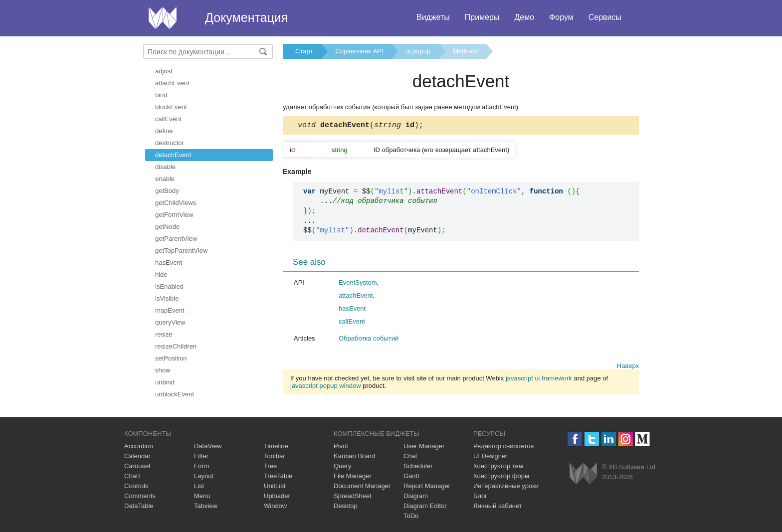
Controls (136, 486)
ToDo (411, 516)
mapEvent (170, 310)
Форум (561, 17)
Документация (246, 17)
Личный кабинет (498, 506)
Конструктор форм (501, 476)
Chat (410, 456)
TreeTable (278, 476)
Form (201, 466)
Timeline (276, 446)
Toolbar (275, 456)
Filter (201, 456)
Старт (304, 51)
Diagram (416, 496)
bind (161, 95)
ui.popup (418, 51)
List (199, 486)
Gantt (411, 476)
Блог (480, 496)
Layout (204, 476)
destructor (170, 143)
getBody (167, 191)
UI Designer (490, 456)
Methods (465, 51)
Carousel (137, 466)
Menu (202, 496)
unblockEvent (175, 394)
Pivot (341, 446)
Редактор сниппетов (503, 446)
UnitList (275, 486)
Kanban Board (354, 456)
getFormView (174, 215)
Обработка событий (369, 340)
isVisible (167, 298)
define (164, 131)
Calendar (137, 456)
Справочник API (359, 51)
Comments (140, 496)
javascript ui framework (539, 380)
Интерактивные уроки (506, 486)
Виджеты (433, 17)
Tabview (206, 506)
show (163, 370)
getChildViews (176, 203)
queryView (170, 322)
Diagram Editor (425, 506)
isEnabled (169, 286)
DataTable (139, 506)
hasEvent (169, 263)
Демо (524, 17)
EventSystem (358, 284)
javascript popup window (326, 387)
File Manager (353, 476)
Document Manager (362, 486)
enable (165, 179)
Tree (270, 466)
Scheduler (418, 466)
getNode (167, 227)
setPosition (171, 358)
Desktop (346, 506)
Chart (132, 476)
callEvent (168, 119)
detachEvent (173, 155)
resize (164, 334)
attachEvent (172, 83)
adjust (164, 71)
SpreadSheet (353, 496)
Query (342, 466)
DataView (208, 446)
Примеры (482, 17)
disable (165, 167)
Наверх (628, 367)
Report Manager (427, 486)
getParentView (176, 239)
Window (275, 506)
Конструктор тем (498, 466)
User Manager (424, 446)
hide (161, 274)
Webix (583, 473)
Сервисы (605, 17)
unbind (165, 382)
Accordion (139, 446)
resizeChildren (176, 346)
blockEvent (171, 107)
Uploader (277, 496)
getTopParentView (181, 251)
